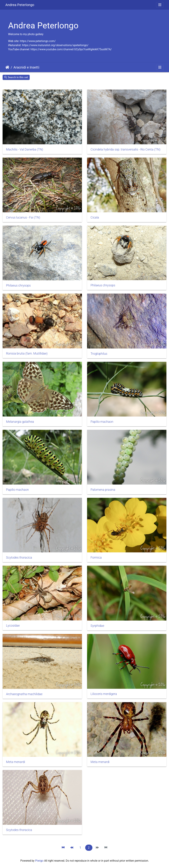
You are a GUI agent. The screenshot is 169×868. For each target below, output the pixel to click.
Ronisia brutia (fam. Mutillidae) (27, 354)
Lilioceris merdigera (104, 694)
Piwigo (39, 861)
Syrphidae (97, 626)
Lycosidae (13, 626)
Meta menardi (16, 762)
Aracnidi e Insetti (26, 67)
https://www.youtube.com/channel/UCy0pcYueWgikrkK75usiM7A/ (71, 49)
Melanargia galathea (20, 422)
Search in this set (16, 77)
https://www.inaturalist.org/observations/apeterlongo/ (55, 45)
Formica (96, 558)
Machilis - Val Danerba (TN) (25, 149)
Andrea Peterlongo (20, 5)
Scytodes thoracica (19, 558)
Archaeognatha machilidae (24, 694)
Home (7, 67)
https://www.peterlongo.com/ (38, 41)
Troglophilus (99, 354)
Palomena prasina (103, 490)
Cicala (95, 217)
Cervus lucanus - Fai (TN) (23, 217)
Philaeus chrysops (18, 285)
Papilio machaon (102, 422)
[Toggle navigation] (160, 5)
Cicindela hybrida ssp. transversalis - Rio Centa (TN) (125, 149)
